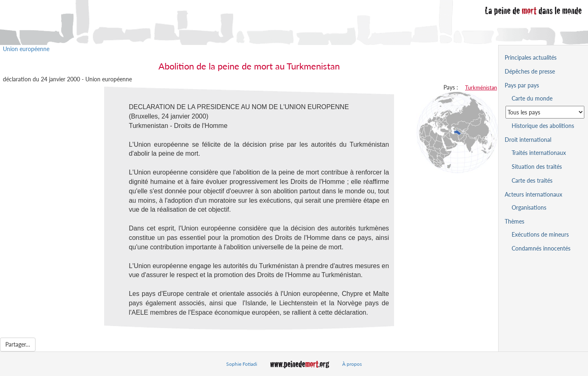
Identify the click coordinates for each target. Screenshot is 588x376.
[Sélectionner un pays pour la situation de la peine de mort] (545, 112)
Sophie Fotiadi (242, 364)
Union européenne (26, 49)
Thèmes (514, 221)
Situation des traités (537, 167)
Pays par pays (522, 85)
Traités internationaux (539, 153)
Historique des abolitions (543, 126)
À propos (352, 364)
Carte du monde (532, 98)
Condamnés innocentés (541, 248)
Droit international (528, 140)
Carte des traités (532, 180)
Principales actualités (531, 57)
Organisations (529, 207)
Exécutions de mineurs (540, 234)
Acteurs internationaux (533, 194)
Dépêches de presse (530, 71)
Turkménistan (481, 87)
